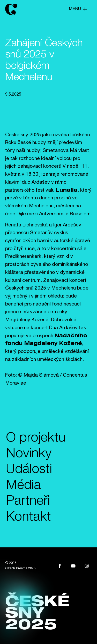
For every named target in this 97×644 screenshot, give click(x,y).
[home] (20, 9)
